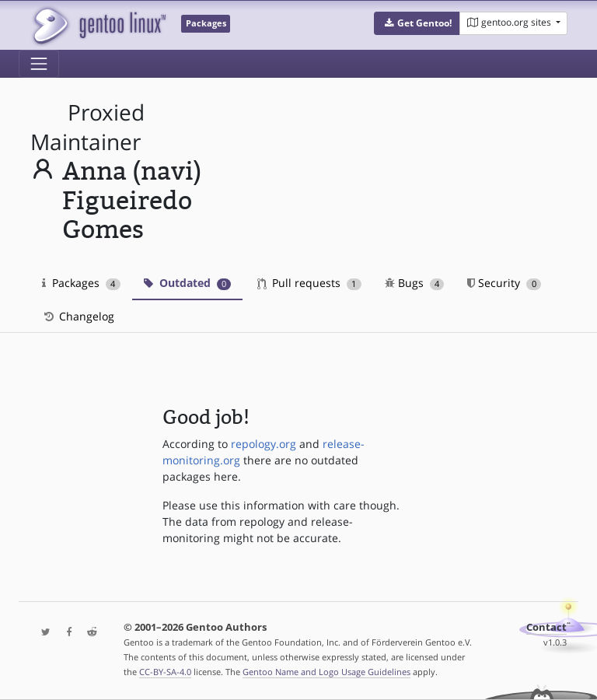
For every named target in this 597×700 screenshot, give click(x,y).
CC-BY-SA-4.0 (165, 672)
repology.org (264, 444)
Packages (81, 283)
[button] (417, 23)
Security (504, 283)
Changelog (78, 316)
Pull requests (309, 283)
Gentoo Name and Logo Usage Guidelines (326, 672)
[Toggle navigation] (39, 64)
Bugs (415, 283)
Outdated (188, 283)
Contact (546, 627)
